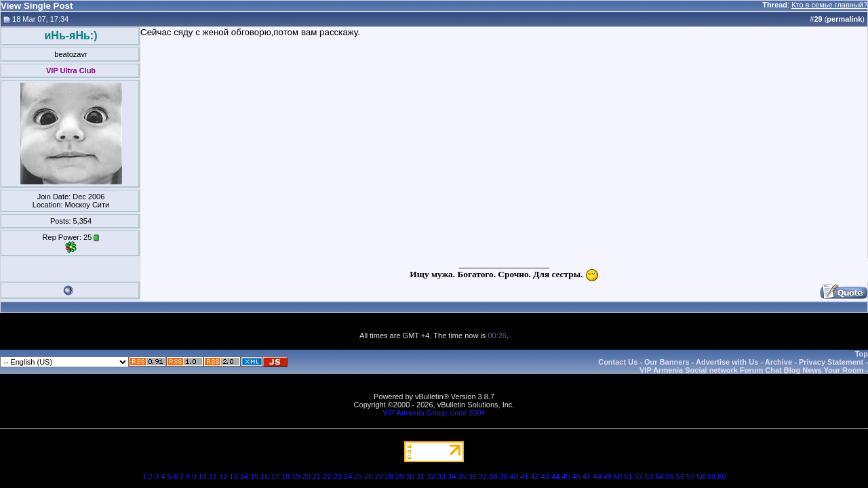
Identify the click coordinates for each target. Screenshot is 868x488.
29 (399, 476)
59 (711, 476)
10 (202, 476)
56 (680, 476)
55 (669, 476)
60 (722, 476)
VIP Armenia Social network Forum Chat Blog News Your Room (751, 370)
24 (348, 476)
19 (296, 476)
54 (659, 476)
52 (639, 476)
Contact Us (618, 362)
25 (358, 476)
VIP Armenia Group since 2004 (434, 413)
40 (514, 476)
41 (524, 476)
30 (410, 476)
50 (618, 476)
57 (690, 476)
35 (462, 476)
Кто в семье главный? (829, 5)
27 (379, 476)
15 (254, 476)
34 (452, 476)
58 (701, 476)
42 (534, 476)
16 (264, 476)
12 (223, 476)
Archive (778, 362)
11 (213, 476)
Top (862, 354)
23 (337, 476)
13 (233, 476)
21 (317, 476)
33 (441, 476)
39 (503, 476)
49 (608, 476)
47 (587, 476)
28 (389, 476)
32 (431, 476)
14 (244, 476)
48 (597, 476)
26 (368, 476)
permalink (844, 19)
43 (545, 476)
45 (566, 476)
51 (628, 476)
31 (420, 476)
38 (493, 476)
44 (555, 476)
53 (649, 476)
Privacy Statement (831, 362)
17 (275, 476)
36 (473, 476)
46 (576, 476)
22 (327, 476)
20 (307, 476)
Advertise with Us (727, 362)
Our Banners (667, 362)
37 (483, 476)
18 (285, 476)
